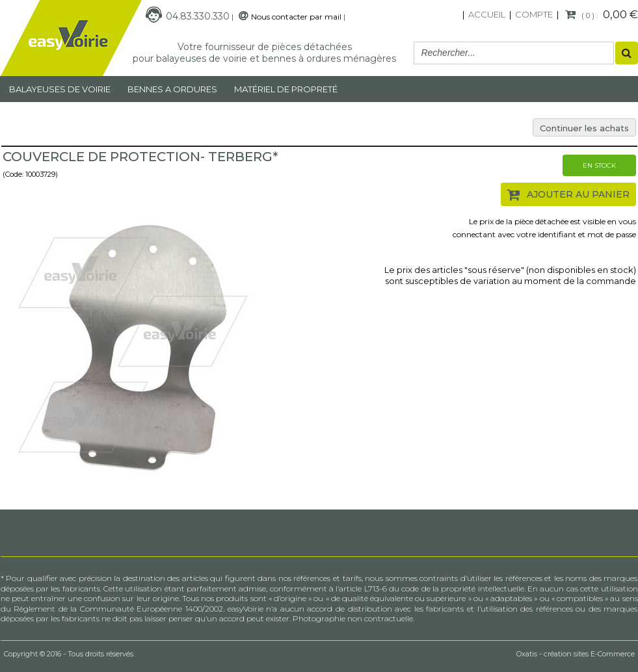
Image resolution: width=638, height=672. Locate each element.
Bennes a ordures (172, 89)
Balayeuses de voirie (60, 89)
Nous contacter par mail (296, 17)
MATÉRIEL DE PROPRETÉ (286, 89)
